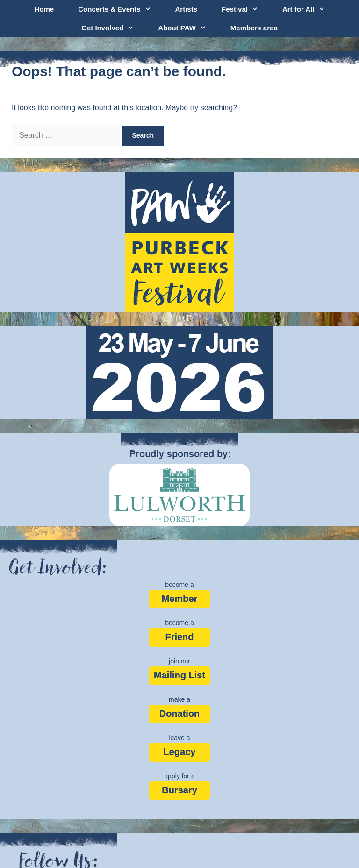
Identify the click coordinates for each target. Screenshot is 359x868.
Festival (246, 9)
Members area (254, 28)
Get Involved (114, 28)
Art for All (310, 9)
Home (44, 9)
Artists (187, 9)
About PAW (188, 28)
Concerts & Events (120, 9)
